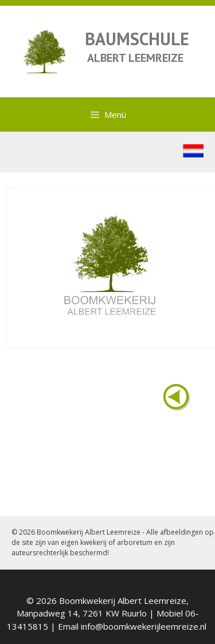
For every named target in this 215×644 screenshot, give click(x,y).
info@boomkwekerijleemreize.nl (144, 626)
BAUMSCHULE (137, 39)
